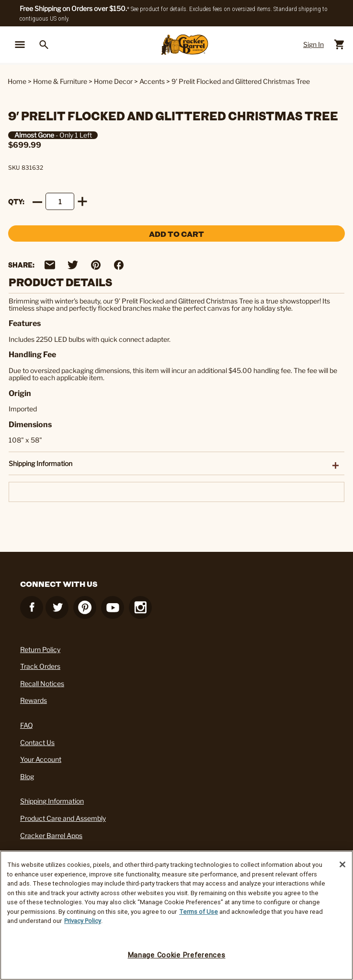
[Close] (342, 864)
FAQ (27, 725)
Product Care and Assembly (63, 818)
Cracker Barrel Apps (51, 835)
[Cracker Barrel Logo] (185, 45)
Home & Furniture (60, 81)
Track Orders (40, 666)
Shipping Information (52, 801)
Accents (152, 81)
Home (17, 81)
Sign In (313, 44)
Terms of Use (199, 912)
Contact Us (37, 742)
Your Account (41, 759)
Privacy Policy (83, 921)
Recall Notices (42, 683)
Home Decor (113, 81)
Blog (27, 776)
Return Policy (40, 649)
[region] (176, 915)
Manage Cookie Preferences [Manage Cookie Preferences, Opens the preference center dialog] (177, 955)
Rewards (34, 700)
